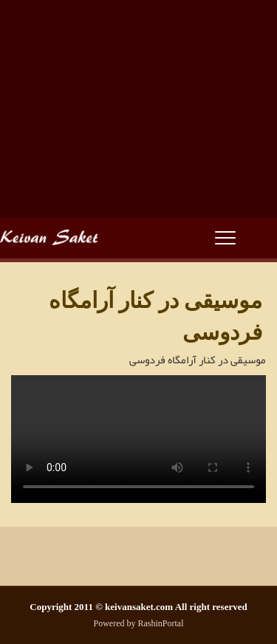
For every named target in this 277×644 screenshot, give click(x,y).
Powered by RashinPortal (139, 623)
